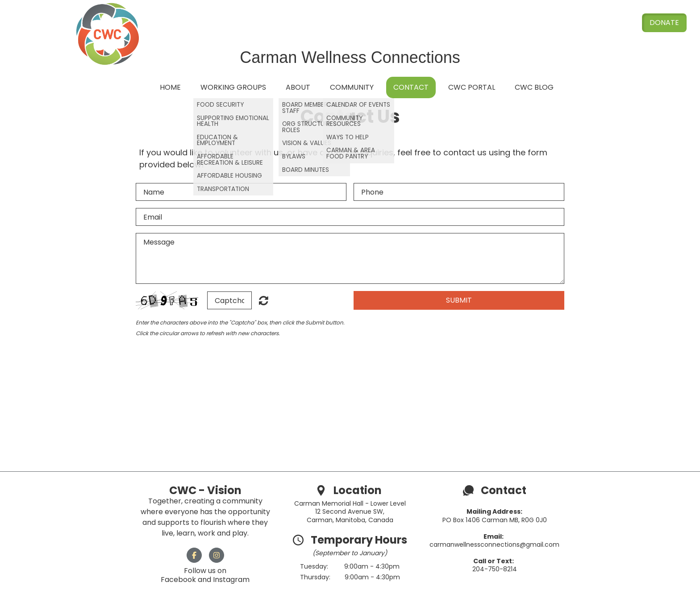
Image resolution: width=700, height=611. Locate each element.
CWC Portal (472, 87)
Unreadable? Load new (264, 300)
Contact (411, 87)
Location (359, 490)
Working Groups (233, 87)
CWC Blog (534, 87)
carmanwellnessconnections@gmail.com (494, 544)
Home (170, 87)
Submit (459, 300)
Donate (664, 23)
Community (352, 87)
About (298, 87)
